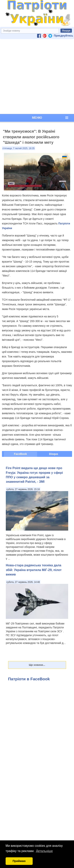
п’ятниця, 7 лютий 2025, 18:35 (19, 148)
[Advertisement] (36, 77)
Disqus (54, 454)
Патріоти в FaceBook (29, 679)
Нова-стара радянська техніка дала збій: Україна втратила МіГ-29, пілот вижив (34, 570)
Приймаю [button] (19, 861)
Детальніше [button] (44, 851)
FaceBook (20, 454)
